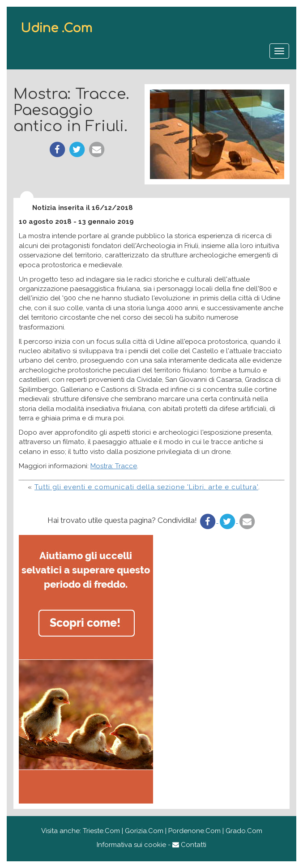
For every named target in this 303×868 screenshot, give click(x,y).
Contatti (189, 845)
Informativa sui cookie (131, 845)
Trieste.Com (101, 831)
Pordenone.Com (194, 831)
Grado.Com (244, 831)
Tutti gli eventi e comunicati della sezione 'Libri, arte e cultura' (146, 487)
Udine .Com (56, 28)
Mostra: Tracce (114, 466)
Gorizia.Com (144, 831)
